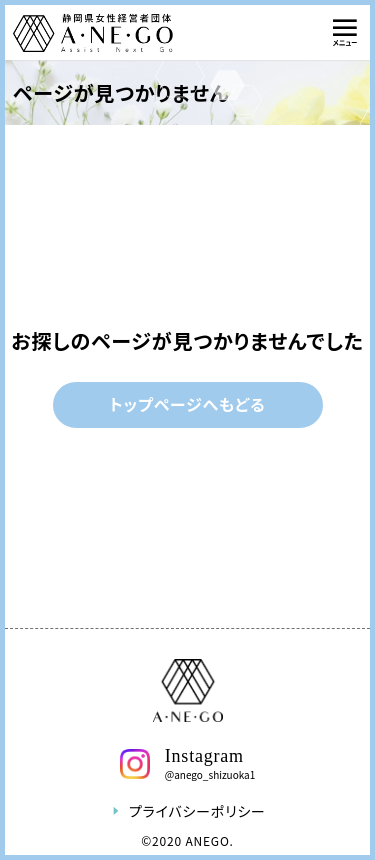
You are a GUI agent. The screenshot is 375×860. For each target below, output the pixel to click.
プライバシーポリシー (187, 811)
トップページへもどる (188, 404)
